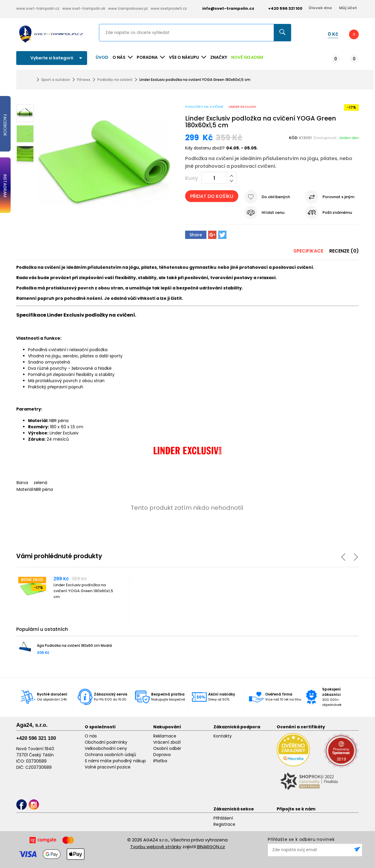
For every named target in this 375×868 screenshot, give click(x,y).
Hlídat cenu (273, 212)
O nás (91, 736)
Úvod (102, 57)
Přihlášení (223, 818)
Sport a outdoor (56, 80)
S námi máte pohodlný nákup (115, 761)
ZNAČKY (219, 57)
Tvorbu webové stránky (156, 847)
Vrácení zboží (167, 742)
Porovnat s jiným (338, 197)
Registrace (224, 824)
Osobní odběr (167, 748)
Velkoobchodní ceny (106, 748)
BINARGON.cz (211, 847)
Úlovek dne (320, 8)
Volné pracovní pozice (108, 767)
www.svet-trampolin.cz (38, 8)
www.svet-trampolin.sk (84, 8)
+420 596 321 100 (36, 738)
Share (196, 235)
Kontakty (223, 736)
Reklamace (165, 736)
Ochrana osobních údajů (110, 755)
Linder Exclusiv (242, 107)
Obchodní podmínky (106, 742)
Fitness (84, 80)
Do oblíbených (276, 197)
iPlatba (160, 761)
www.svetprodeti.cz (169, 8)
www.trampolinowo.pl (128, 8)
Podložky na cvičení (115, 80)
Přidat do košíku (212, 196)
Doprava (162, 755)
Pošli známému (337, 212)
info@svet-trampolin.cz (224, 8)
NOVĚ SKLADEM (247, 57)
